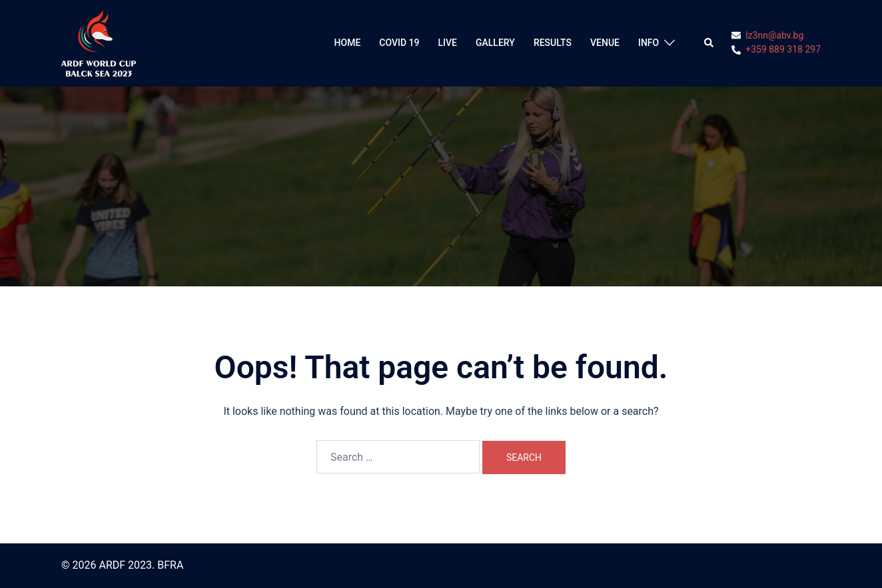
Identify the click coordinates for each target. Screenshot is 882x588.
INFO (649, 43)
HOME (348, 43)
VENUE (605, 43)
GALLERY (495, 43)
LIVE (448, 43)
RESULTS (553, 43)
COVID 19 (399, 43)
